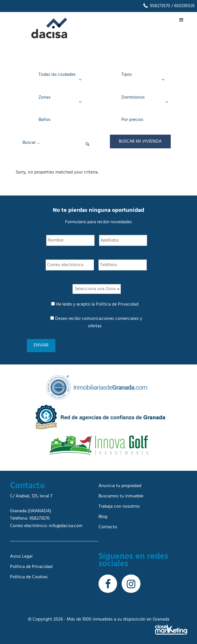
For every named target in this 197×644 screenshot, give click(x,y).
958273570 (156, 6)
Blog (103, 515)
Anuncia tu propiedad (120, 484)
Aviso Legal (21, 555)
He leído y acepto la (99, 307)
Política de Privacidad (117, 307)
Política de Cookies (29, 575)
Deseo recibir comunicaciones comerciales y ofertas (99, 325)
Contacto (108, 525)
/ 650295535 (182, 6)
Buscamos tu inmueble (121, 494)
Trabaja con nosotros (119, 505)
